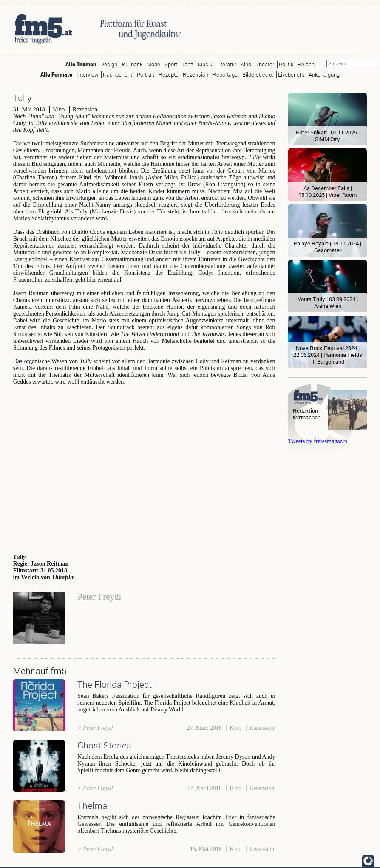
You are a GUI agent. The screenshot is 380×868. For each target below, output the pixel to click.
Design (109, 64)
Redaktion (305, 411)
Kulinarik (132, 64)
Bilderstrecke (258, 75)
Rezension (196, 75)
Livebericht (291, 75)
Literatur (226, 64)
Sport (171, 64)
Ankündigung (324, 75)
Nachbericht (118, 75)
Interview (88, 75)
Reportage (225, 75)
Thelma (92, 805)
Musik (205, 64)
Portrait (146, 75)
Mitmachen (307, 417)
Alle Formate (56, 75)
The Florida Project (115, 684)
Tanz (187, 64)
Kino (246, 64)
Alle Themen (81, 64)
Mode (153, 64)
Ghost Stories (104, 745)
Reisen (306, 64)
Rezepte (169, 75)
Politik (286, 64)
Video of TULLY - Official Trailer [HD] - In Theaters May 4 (144, 468)
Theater (265, 64)
